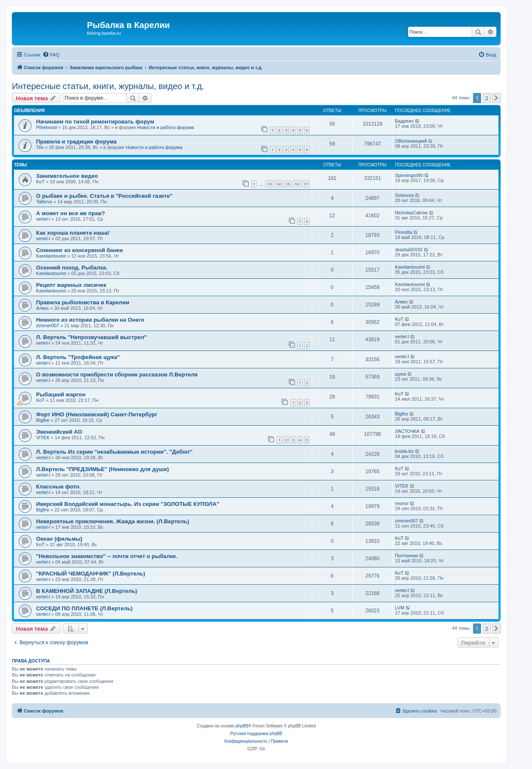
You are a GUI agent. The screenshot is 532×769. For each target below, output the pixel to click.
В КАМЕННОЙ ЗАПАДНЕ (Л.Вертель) (87, 591)
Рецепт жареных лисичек (71, 285)
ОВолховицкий (411, 141)
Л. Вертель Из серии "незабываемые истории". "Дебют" (114, 452)
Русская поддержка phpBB (256, 734)
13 (269, 184)
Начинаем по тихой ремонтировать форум (95, 122)
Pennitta (403, 232)
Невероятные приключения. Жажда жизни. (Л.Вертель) (113, 521)
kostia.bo (404, 451)
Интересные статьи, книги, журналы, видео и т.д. (108, 86)
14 (279, 184)
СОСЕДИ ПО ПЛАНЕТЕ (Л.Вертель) (84, 608)
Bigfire (43, 420)
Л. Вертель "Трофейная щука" (78, 357)
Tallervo (44, 202)
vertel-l (43, 219)
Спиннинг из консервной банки (79, 250)
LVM (400, 608)
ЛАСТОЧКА (407, 431)
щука (400, 374)
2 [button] (487, 98)
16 (297, 184)
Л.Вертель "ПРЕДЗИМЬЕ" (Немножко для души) (102, 469)
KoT (40, 182)
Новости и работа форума (165, 127)
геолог (402, 503)
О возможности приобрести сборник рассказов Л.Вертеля (117, 375)
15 (288, 184)
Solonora (404, 195)
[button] (496, 98)
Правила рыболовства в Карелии (83, 302)
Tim (40, 147)
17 (306, 184)
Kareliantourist (51, 256)
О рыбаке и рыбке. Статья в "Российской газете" (104, 196)
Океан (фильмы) (59, 539)
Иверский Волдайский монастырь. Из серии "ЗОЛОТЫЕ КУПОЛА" (128, 504)
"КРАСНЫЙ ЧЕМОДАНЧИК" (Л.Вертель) (91, 574)
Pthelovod (46, 127)
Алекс (42, 308)
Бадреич (404, 121)
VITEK (43, 438)
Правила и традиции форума (76, 142)
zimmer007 (48, 326)
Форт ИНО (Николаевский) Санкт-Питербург (97, 414)
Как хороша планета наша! (73, 233)
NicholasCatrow (411, 213)
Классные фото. (59, 487)
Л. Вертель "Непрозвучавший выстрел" (91, 337)
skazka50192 (409, 250)
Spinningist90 (409, 175)
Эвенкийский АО (59, 432)
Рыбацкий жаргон (61, 394)
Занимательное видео (67, 176)
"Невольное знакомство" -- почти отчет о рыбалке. (107, 556)
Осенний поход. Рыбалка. (72, 268)
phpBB (242, 726)
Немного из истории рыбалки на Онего (90, 320)
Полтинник (407, 556)
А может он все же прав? (71, 213)
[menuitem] (51, 55)
